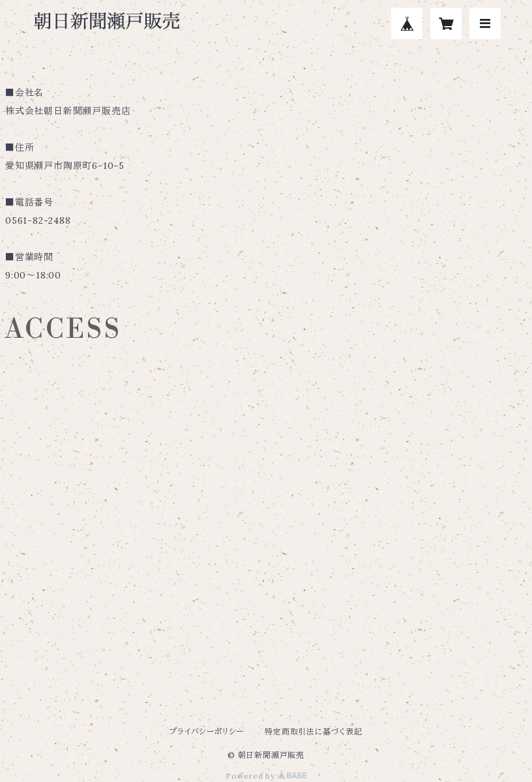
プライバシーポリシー (207, 731)
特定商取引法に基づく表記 (314, 731)
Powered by (266, 776)
